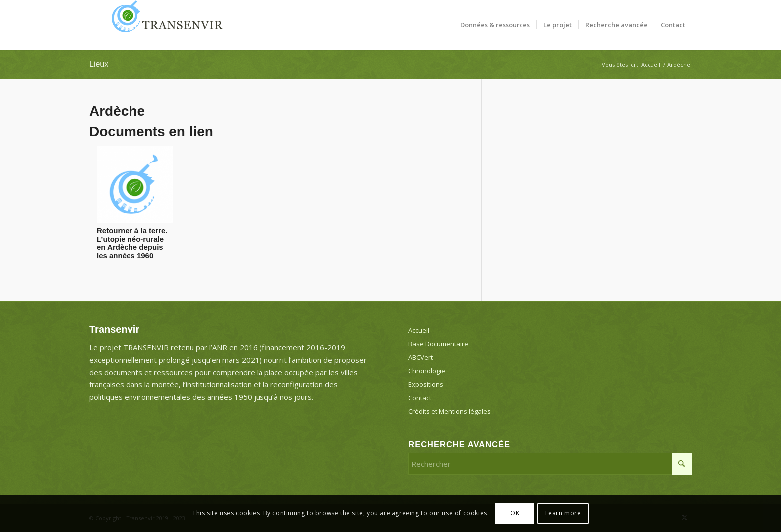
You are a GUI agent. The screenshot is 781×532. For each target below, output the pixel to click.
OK (515, 513)
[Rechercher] (550, 464)
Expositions (426, 384)
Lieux (99, 64)
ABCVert (421, 357)
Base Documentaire (438, 344)
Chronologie (427, 371)
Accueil (419, 330)
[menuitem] (495, 25)
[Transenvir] (164, 25)
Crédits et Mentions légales (450, 411)
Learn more (563, 513)
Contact (420, 398)
